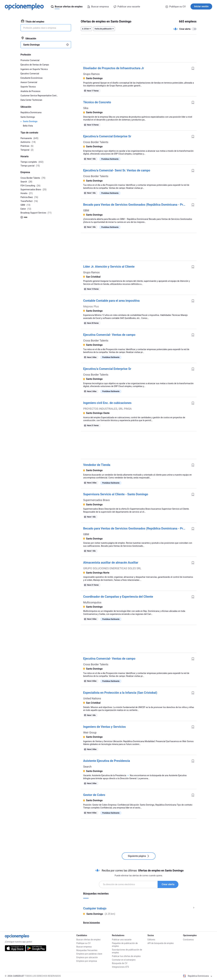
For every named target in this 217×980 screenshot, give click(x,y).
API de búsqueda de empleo (161, 943)
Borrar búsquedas (92, 923)
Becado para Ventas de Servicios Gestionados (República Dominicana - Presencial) (136, 205)
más (24, 217)
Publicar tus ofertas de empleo (126, 956)
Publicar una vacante (122, 940)
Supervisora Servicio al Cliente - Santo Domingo (116, 494)
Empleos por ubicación (87, 957)
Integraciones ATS (120, 967)
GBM (86, 210)
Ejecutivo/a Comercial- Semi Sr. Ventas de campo (117, 170)
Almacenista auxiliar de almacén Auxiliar (111, 563)
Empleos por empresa (87, 961)
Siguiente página (139, 856)
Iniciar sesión (201, 6)
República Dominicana (31, 112)
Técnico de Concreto (97, 102)
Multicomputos (92, 602)
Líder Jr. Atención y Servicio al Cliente (109, 267)
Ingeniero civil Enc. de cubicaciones (107, 403)
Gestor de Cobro (94, 795)
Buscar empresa (84, 947)
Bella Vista (28, 126)
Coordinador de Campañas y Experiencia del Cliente (118, 597)
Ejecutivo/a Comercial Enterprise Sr (107, 136)
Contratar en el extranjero (124, 960)
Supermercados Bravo (96, 500)
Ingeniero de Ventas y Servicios (105, 727)
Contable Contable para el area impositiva (111, 301)
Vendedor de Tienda (97, 465)
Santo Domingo (28, 117)
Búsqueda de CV (120, 963)
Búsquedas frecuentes (87, 950)
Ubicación (29, 38)
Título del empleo (33, 21)
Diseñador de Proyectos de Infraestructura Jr (114, 68)
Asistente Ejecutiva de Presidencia (107, 761)
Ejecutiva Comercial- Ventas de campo (109, 335)
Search (87, 767)
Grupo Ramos (91, 74)
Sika (86, 108)
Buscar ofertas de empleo (88, 940)
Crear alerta (168, 884)
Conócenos (188, 940)
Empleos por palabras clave (89, 954)
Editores (151, 940)
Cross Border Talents (96, 142)
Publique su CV (176, 7)
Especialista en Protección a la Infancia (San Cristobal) (120, 693)
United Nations (92, 698)
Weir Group (90, 733)
